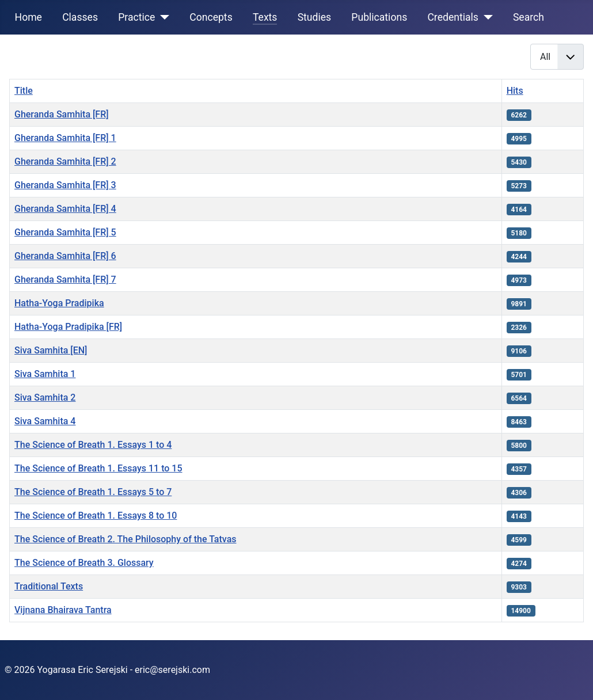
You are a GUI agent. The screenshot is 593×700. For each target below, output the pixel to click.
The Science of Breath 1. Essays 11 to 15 (98, 468)
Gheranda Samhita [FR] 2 (65, 161)
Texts (265, 17)
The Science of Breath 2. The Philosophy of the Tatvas (126, 539)
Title (24, 91)
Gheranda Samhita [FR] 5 (65, 232)
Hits (515, 91)
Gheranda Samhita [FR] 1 (65, 138)
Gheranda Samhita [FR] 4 (65, 209)
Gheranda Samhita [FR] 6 (65, 256)
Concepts (211, 17)
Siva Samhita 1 (45, 374)
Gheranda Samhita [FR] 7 (65, 279)
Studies (315, 17)
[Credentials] (486, 17)
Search (529, 17)
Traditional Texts (49, 586)
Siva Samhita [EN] (51, 350)
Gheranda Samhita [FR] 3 (65, 185)
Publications (379, 17)
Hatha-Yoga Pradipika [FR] (68, 327)
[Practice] (162, 17)
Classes (80, 17)
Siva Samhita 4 (45, 421)
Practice (136, 17)
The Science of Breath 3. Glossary (84, 563)
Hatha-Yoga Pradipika (59, 303)
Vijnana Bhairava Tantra (63, 610)
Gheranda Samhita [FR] (62, 114)
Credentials (453, 17)
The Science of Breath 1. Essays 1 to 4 (93, 445)
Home (28, 17)
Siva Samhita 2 (45, 397)
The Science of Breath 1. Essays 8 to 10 (96, 516)
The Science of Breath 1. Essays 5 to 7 (93, 492)
